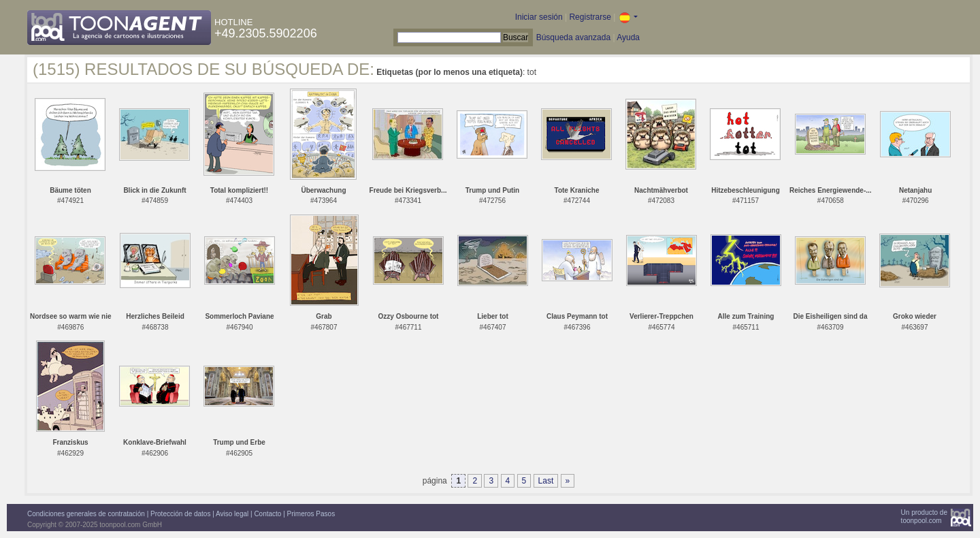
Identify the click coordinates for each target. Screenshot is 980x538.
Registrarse (590, 17)
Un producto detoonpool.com (924, 517)
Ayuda (628, 37)
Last (546, 481)
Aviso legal (232, 514)
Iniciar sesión (539, 17)
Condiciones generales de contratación (86, 514)
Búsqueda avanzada (573, 37)
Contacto (267, 514)
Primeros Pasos (311, 514)
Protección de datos (180, 514)
